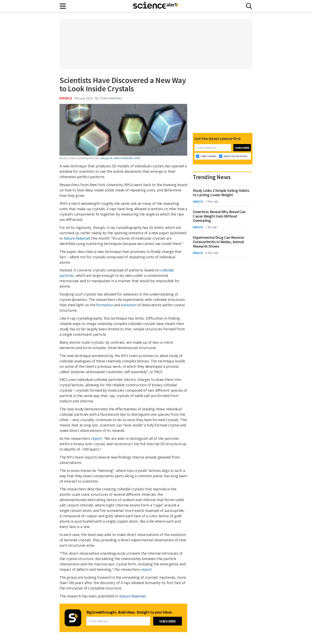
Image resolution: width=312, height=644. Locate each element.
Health (198, 201)
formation (105, 305)
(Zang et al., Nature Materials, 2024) (120, 158)
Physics (66, 98)
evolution (129, 305)
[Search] (249, 6)
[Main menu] (63, 6)
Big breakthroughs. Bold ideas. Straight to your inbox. (130, 612)
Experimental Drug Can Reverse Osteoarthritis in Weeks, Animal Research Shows (218, 242)
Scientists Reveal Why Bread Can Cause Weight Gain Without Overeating (219, 216)
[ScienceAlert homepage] (156, 6)
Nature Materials (132, 596)
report (96, 438)
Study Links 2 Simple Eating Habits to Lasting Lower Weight (221, 193)
